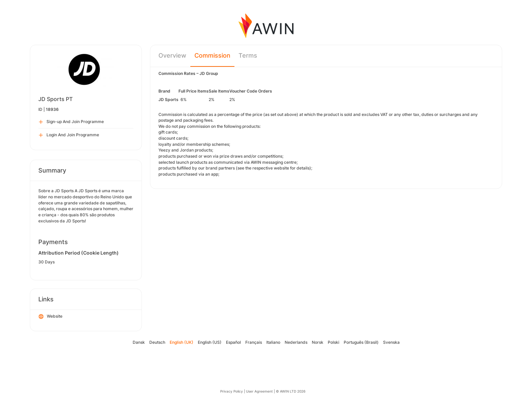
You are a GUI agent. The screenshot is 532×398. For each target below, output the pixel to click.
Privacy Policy (232, 391)
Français (254, 342)
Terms (248, 55)
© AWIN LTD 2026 (291, 391)
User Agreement (259, 391)
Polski (334, 342)
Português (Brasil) (361, 342)
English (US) (210, 342)
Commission (212, 55)
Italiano (273, 342)
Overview (172, 55)
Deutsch (157, 342)
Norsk (318, 342)
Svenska (391, 342)
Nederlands (296, 342)
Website (51, 317)
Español (233, 342)
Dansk (139, 342)
